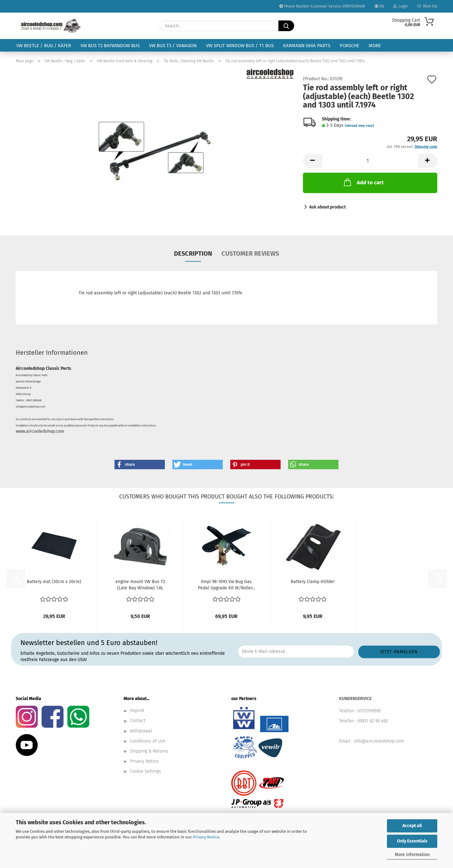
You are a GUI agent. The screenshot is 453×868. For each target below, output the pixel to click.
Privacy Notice (206, 837)
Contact (138, 721)
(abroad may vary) (359, 126)
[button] (312, 161)
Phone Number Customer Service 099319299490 (322, 6)
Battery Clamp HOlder (313, 582)
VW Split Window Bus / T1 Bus (240, 46)
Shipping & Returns (149, 751)
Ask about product (327, 207)
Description (193, 253)
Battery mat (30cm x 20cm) (54, 582)
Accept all (412, 826)
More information (412, 855)
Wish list (427, 6)
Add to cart (363, 182)
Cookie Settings (145, 771)
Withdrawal (141, 731)
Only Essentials (412, 841)
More (375, 46)
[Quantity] (370, 161)
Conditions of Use (148, 741)
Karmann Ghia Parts (307, 46)
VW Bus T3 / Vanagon (173, 46)
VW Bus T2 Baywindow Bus (110, 46)
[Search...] (286, 26)
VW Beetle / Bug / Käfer (44, 46)
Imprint (137, 711)
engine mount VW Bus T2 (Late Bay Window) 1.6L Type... (140, 585)
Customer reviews (250, 253)
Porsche (350, 46)
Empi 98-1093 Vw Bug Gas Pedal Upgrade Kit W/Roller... (226, 585)
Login (400, 6)
